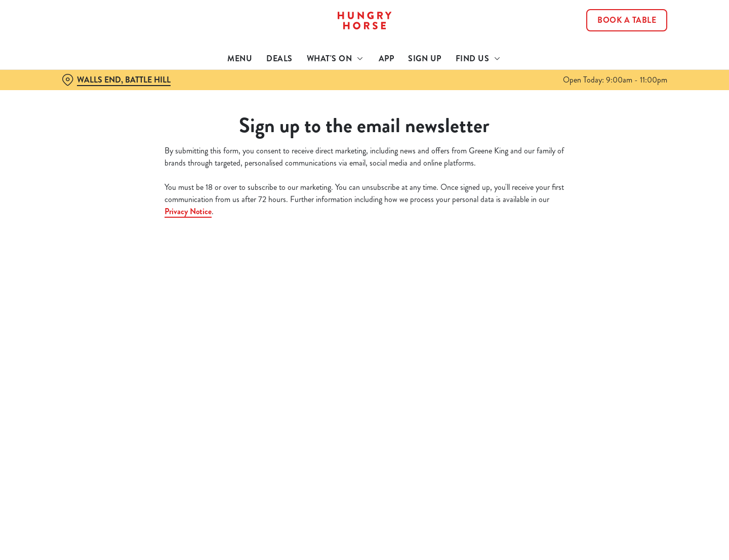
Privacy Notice (188, 211)
